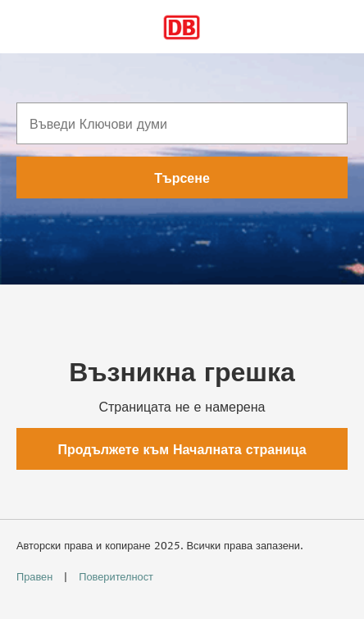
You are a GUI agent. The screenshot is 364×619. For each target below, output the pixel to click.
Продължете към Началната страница (182, 449)
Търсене (182, 178)
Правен (36, 576)
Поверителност (116, 576)
